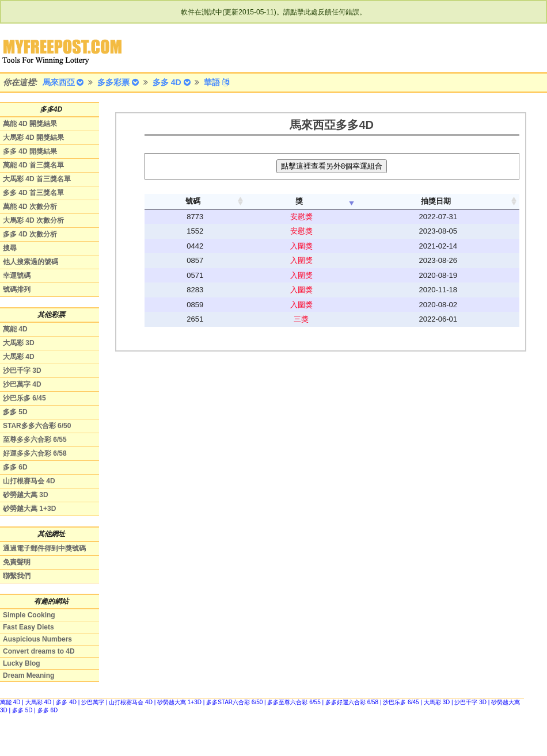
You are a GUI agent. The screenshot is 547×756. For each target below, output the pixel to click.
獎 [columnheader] (299, 201)
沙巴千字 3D (22, 371)
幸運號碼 (17, 276)
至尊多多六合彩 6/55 (35, 440)
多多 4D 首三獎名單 (33, 193)
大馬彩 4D (19, 357)
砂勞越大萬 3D (26, 495)
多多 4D (66, 702)
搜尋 (10, 248)
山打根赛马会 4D (29, 481)
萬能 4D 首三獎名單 (33, 165)
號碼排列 (17, 289)
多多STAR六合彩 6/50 (234, 702)
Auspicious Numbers (37, 639)
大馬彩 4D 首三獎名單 (37, 179)
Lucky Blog (22, 663)
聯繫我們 (17, 576)
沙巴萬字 (93, 702)
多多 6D (15, 467)
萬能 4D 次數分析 (30, 207)
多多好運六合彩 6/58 (352, 702)
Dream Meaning (29, 675)
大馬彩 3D (19, 343)
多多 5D (15, 412)
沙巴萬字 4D (22, 384)
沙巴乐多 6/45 (24, 398)
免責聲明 (17, 562)
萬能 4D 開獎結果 (30, 124)
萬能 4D (15, 329)
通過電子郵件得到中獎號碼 (44, 548)
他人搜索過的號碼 (31, 262)
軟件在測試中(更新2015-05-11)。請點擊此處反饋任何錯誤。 (273, 12)
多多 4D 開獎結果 (30, 151)
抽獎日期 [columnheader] (436, 201)
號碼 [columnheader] (193, 201)
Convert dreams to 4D (39, 651)
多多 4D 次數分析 (30, 234)
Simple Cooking (29, 615)
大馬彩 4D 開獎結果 (33, 138)
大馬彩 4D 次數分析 (33, 220)
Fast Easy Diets (29, 627)
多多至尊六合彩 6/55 (294, 702)
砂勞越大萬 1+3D (29, 509)
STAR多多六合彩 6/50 (37, 426)
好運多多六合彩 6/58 (35, 453)
